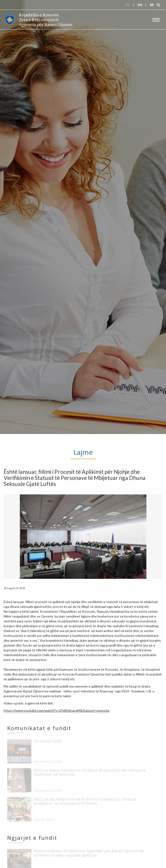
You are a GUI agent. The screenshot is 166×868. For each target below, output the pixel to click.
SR (152, 5)
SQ (128, 5)
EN (140, 5)
